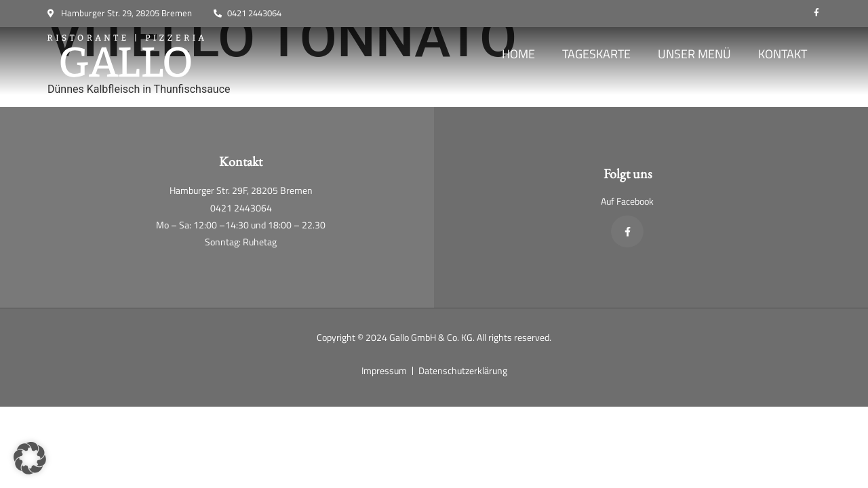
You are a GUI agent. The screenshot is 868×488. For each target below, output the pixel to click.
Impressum (384, 370)
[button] (30, 458)
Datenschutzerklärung (463, 370)
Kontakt (783, 54)
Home (518, 54)
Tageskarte (596, 54)
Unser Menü (694, 54)
